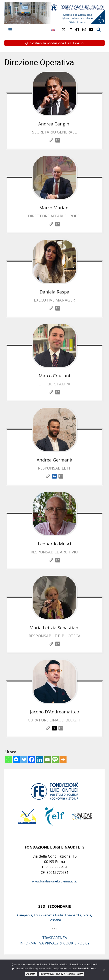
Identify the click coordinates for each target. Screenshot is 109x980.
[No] (104, 970)
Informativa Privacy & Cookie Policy (62, 974)
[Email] (47, 759)
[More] (63, 759)
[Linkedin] (40, 759)
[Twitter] (24, 759)
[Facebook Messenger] (16, 759)
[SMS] (55, 759)
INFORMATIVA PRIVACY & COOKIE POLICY (55, 943)
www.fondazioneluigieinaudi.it (54, 881)
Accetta (31, 974)
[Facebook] (32, 759)
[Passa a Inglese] (53, 32)
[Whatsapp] (8, 759)
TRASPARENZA (55, 938)
